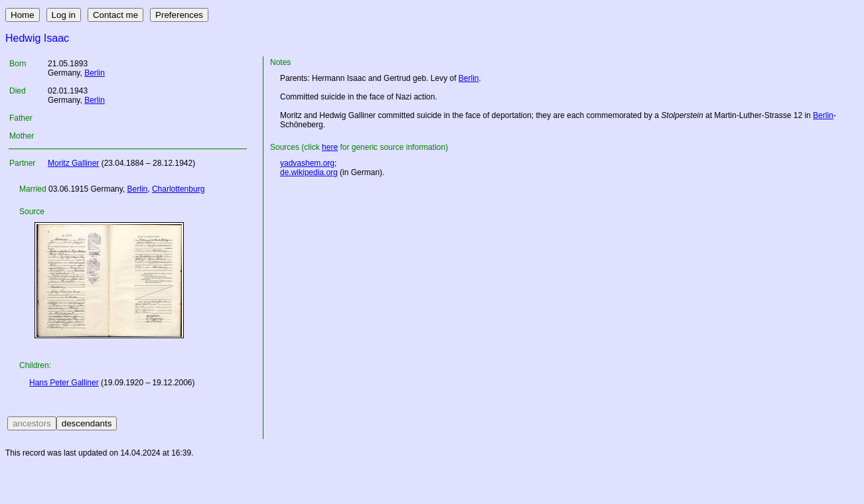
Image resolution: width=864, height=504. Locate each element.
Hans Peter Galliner (64, 383)
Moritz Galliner (73, 163)
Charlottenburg (178, 189)
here (330, 147)
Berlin (95, 73)
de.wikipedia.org (309, 172)
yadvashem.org (307, 163)
